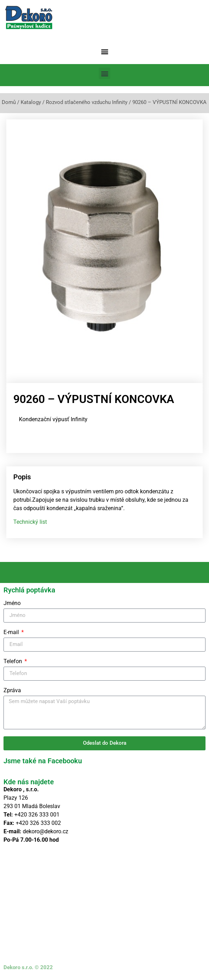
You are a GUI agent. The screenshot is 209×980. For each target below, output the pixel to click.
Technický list (30, 522)
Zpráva (12, 691)
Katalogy (31, 102)
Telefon (13, 662)
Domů (9, 102)
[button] (104, 51)
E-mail (12, 633)
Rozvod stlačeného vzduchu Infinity (87, 102)
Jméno (12, 603)
